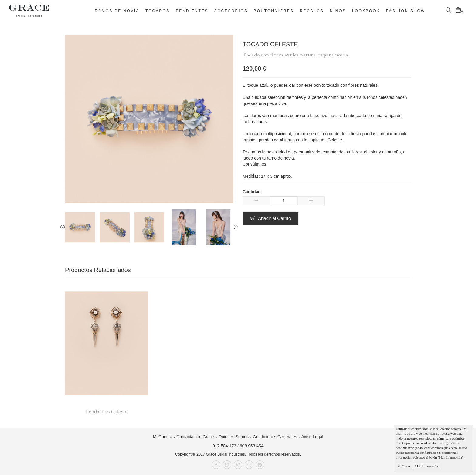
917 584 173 (224, 446)
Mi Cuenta (162, 437)
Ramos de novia (117, 11)
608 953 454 (252, 446)
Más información (427, 466)
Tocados (158, 11)
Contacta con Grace (195, 437)
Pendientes (192, 11)
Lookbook (366, 11)
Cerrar (405, 466)
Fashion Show (406, 11)
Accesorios (231, 11)
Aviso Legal (312, 437)
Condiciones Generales (275, 437)
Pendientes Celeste (106, 412)
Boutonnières (274, 11)
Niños (338, 11)
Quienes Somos (234, 437)
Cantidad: (252, 192)
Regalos (312, 11)
